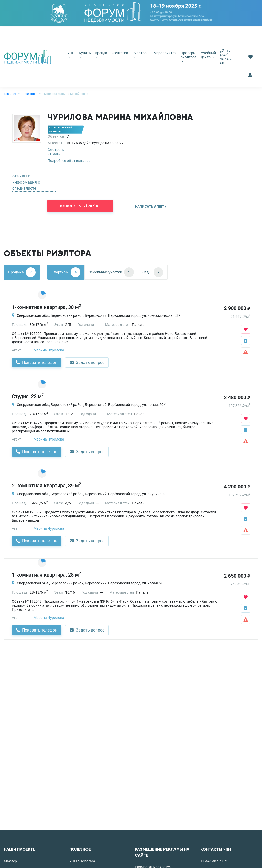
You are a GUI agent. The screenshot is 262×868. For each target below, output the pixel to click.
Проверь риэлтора (189, 57)
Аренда (101, 54)
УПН (71, 54)
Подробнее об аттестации (69, 161)
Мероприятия (165, 53)
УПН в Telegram (82, 861)
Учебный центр (208, 55)
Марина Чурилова (49, 350)
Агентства (120, 53)
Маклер (10, 861)
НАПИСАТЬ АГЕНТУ (151, 207)
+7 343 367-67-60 (214, 861)
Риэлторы (141, 54)
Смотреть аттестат (56, 152)
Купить (85, 54)
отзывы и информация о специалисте (26, 182)
